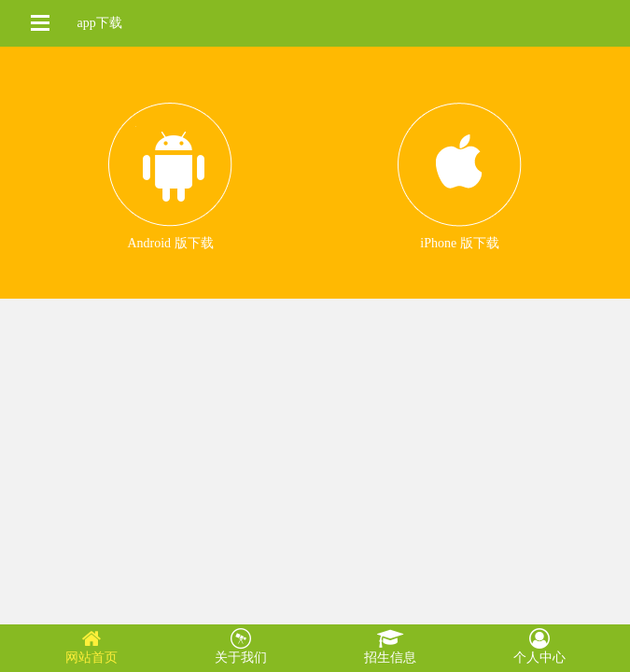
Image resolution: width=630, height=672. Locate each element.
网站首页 (91, 646)
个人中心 (539, 646)
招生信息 (390, 646)
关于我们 (241, 646)
